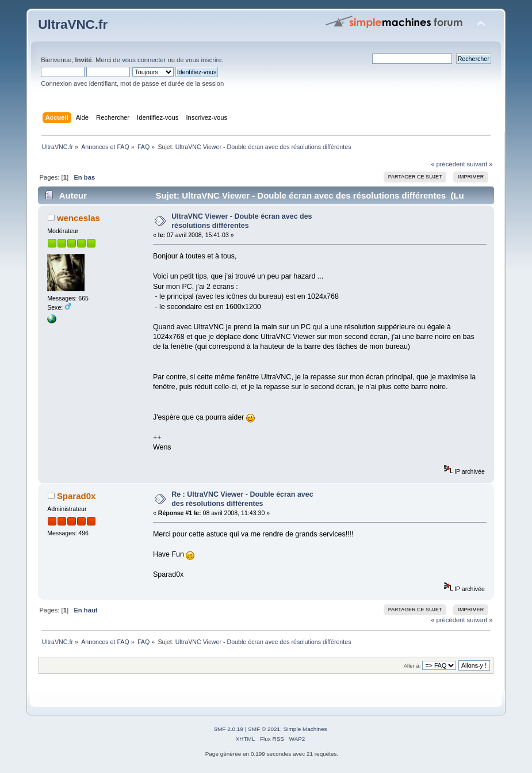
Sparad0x (76, 496)
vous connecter (144, 60)
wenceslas (79, 218)
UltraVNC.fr (73, 24)
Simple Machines (305, 729)
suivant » (480, 164)
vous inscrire (204, 60)
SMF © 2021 (264, 729)
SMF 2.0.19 (228, 729)
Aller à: (412, 666)
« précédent (448, 164)
